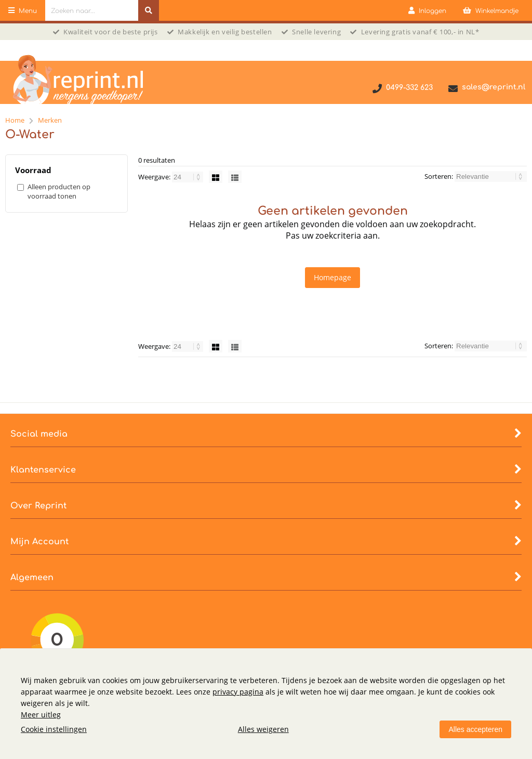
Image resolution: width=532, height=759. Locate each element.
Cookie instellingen (54, 729)
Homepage (332, 277)
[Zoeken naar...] (149, 10)
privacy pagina (238, 692)
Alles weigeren (263, 729)
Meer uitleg (41, 715)
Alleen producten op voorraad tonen (59, 191)
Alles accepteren (475, 729)
